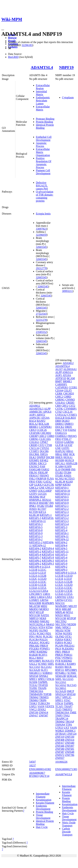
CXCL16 (34, 448)
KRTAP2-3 (61, 527)
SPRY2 (42, 679)
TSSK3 (33, 703)
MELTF (73, 606)
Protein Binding (44, 122)
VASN (41, 706)
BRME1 (34, 427)
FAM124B (35, 469)
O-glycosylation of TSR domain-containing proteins (45, 196)
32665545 (41, 247)
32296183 (27, 45)
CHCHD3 (69, 393)
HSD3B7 (44, 503)
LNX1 (49, 597)
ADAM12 (35, 406)
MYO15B (35, 615)
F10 (65, 430)
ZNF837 (60, 758)
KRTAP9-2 (35, 564)
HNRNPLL (35, 500)
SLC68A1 (61, 688)
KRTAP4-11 (62, 536)
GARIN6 (69, 442)
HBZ (66, 454)
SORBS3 (47, 673)
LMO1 (46, 594)
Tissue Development (43, 816)
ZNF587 (43, 716)
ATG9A (45, 418)
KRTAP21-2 (36, 542)
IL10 (58, 469)
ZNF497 (70, 746)
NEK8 (43, 618)
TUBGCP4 (44, 703)
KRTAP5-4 (35, 555)
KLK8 (69, 482)
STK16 (50, 679)
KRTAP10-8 (36, 530)
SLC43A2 (61, 685)
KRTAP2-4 (61, 530)
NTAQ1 (33, 627)
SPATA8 (34, 676)
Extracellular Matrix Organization (43, 152)
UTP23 (59, 728)
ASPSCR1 (35, 418)
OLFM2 (60, 637)
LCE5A (42, 588)
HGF (43, 497)
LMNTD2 (61, 597)
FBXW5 (44, 476)
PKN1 (39, 637)
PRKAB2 (34, 646)
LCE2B (42, 576)
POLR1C (34, 643)
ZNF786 (70, 755)
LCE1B (33, 570)
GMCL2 (34, 488)
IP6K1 (33, 506)
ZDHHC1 (70, 731)
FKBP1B (41, 479)
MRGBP (66, 609)
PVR (58, 661)
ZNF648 (70, 752)
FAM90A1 (61, 436)
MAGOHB (35, 603)
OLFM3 (43, 630)
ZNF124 (72, 734)
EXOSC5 (34, 466)
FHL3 (32, 479)
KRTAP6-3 (48, 561)
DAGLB (60, 418)
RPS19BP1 (35, 661)
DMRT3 (69, 424)
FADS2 (72, 430)
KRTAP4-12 (39, 545)
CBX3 (33, 430)
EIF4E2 (44, 460)
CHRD (51, 436)
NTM (67, 630)
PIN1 (32, 637)
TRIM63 (34, 700)
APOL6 (47, 412)
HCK (72, 454)
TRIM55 (44, 697)
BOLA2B (44, 424)
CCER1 (73, 387)
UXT (66, 728)
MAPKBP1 (48, 603)
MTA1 (70, 612)
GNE (42, 488)
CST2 (41, 445)
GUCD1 (42, 494)
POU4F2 (45, 643)
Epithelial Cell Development (44, 138)
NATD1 (45, 615)
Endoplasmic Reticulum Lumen (43, 101)
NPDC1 (66, 627)
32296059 (41, 235)
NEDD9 (72, 624)
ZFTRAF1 (61, 734)
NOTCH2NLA (37, 624)
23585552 (41, 332)
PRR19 (44, 646)
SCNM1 (42, 664)
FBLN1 (33, 472)
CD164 (59, 390)
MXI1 (67, 615)
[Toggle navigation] (3, 30)
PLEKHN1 (68, 649)
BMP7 (59, 381)
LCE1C (42, 570)
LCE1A (46, 567)
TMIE (73, 712)
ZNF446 (60, 746)
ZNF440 (70, 743)
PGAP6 (59, 646)
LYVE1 (68, 600)
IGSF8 (68, 466)
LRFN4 (44, 600)
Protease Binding (45, 119)
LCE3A (33, 582)
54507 (33, 762)
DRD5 (68, 427)
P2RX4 (59, 640)
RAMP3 (71, 664)
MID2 (44, 606)
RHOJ (40, 658)
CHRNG (34, 439)
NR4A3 (50, 624)
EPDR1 (33, 463)
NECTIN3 (61, 624)
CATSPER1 (45, 427)
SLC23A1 (46, 667)
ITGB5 (59, 476)
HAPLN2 (60, 451)
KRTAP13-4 (62, 524)
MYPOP (71, 618)
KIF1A (42, 512)
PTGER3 (34, 649)
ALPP (47, 409)
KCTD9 (34, 512)
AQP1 (33, 415)
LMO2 (33, 597)
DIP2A (44, 454)
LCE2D (42, 579)
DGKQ (66, 421)
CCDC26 (42, 430)
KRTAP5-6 (48, 555)
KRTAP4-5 (61, 548)
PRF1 (58, 652)
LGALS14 (35, 591)
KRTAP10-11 (38, 521)
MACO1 (60, 603)
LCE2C (33, 579)
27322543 (41, 314)
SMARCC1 (35, 673)
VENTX (50, 706)
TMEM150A (36, 691)
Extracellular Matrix (43, 108)
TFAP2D (43, 685)
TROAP (70, 722)
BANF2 (41, 421)
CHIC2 (42, 436)
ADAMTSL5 (36, 409)
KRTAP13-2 (62, 518)
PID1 (48, 633)
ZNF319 (60, 737)
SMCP (70, 691)
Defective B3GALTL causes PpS (42, 186)
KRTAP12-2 (62, 509)
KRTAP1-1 (46, 515)
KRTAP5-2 (35, 551)
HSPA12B (72, 463)
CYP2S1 (44, 448)
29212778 (41, 268)
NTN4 (49, 627)
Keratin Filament (45, 803)
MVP (32, 612)
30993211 (67, 291)
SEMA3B (61, 676)
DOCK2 (60, 427)
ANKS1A (68, 372)
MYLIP (40, 612)
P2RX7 (68, 640)
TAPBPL (43, 682)
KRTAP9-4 (35, 567)
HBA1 (70, 451)
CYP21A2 (61, 415)
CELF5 (68, 390)
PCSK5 (41, 633)
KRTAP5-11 (62, 551)
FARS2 (45, 469)
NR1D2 (59, 630)
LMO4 (41, 597)
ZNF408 (60, 740)
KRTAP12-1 (62, 506)
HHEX (59, 457)
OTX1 (33, 633)
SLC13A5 (35, 667)
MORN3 (44, 609)
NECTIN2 (61, 621)
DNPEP (41, 457)
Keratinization (44, 800)
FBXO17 (34, 476)
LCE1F (42, 573)
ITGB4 (49, 506)
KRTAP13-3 (62, 521)
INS (52, 503)
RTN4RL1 (61, 673)
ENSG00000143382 (40, 769)
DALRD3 (71, 418)
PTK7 (58, 658)
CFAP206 (34, 433)
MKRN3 (34, 609)
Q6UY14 (44, 776)
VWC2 (33, 709)
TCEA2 (33, 685)
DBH (58, 421)
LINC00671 (36, 594)
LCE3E (42, 585)
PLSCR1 (48, 637)
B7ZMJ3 (34, 776)
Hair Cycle (42, 827)
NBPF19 (66, 67)
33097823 (41, 229)
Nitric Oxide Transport (69, 824)
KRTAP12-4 (62, 515)
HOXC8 (34, 503)
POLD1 (44, 640)
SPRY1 (33, 679)
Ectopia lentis (43, 214)
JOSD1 (33, 509)
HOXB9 (60, 460)
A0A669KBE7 (37, 773)
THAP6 (42, 688)
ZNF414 (43, 712)
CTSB (49, 445)
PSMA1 (68, 655)
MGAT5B (35, 606)
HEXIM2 (34, 497)
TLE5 (58, 709)
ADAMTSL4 (42, 67)
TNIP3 (59, 716)
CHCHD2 (46, 433)
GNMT (33, 491)
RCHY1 (43, 655)
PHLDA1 (69, 646)
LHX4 (45, 591)
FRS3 (32, 482)
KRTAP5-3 (48, 551)
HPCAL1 (60, 463)
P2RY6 (59, 643)
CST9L (59, 409)
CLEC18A (45, 439)
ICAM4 (59, 466)
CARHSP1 (61, 384)
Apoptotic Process (41, 145)
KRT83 (66, 485)
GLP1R (59, 445)
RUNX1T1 (48, 661)
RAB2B (34, 655)
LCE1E (59, 579)
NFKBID (34, 621)
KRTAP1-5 (35, 518)
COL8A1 (34, 442)
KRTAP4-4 (48, 548)
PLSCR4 (34, 640)
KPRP (59, 485)
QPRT (33, 652)
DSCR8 (50, 457)
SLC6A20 (35, 670)
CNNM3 (70, 400)
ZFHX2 (42, 709)
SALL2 (33, 664)
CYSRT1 (34, 451)
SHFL (51, 664)
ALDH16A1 (70, 369)
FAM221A (61, 433)
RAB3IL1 (61, 664)
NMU (58, 627)
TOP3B (47, 694)
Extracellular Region (43, 87)
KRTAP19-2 (36, 539)
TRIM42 (34, 697)
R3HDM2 (42, 652)
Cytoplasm (68, 97)
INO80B (66, 469)
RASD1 (60, 667)
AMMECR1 (36, 412)
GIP (31, 485)
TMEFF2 (67, 709)
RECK (68, 667)
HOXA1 (47, 500)
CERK (59, 393)
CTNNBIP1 (70, 409)
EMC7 (59, 430)
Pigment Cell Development (43, 172)
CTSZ (59, 412)
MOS (58, 609)
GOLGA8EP (45, 491)
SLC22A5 (68, 679)
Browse (12, 38)
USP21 (33, 706)
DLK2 (33, 457)
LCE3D (33, 585)
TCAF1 (59, 706)
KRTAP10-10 (63, 491)
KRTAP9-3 (48, 564)
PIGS (58, 649)
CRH (58, 406)
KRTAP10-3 (36, 524)
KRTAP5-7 (35, 558)
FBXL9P (43, 472)
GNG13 (49, 488)
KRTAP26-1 (62, 533)
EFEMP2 (34, 460)
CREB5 (33, 445)
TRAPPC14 (62, 719)
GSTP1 (33, 494)
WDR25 (60, 731)
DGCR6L (34, 454)
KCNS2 (60, 479)
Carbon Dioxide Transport (67, 832)
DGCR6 (44, 451)
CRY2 (65, 406)
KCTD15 (70, 479)
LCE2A (33, 576)
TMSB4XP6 (36, 694)
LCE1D (33, 573)
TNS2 (66, 716)
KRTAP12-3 (36, 536)
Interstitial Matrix (41, 93)
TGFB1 (33, 688)
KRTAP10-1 (62, 488)
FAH (43, 466)
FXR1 (39, 482)
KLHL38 (34, 515)
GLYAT (68, 445)
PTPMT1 (45, 649)
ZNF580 (60, 749)
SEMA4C (72, 676)
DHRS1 (60, 424)
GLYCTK (49, 485)
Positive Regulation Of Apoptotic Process (44, 163)
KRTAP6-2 (35, 561)
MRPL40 (60, 612)
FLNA (50, 479)
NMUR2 (44, 621)
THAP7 (68, 706)
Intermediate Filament (43, 795)
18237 (33, 765)
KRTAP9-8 (61, 573)
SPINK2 (43, 676)
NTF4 (42, 627)
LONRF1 (34, 600)
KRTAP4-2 (35, 548)
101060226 (61, 762)
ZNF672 (60, 755)
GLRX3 (38, 485)
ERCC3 (42, 463)
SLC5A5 (72, 685)
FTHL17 (67, 439)
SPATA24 (60, 694)
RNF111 (60, 670)
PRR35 (59, 655)
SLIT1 (44, 670)
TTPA (69, 725)
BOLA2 (34, 424)
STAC (67, 700)
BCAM (71, 378)
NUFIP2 (34, 630)
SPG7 (58, 697)
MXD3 (59, 615)
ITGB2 (41, 506)
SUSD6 (33, 682)
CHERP (33, 436)
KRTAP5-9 (48, 558)
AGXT (59, 369)
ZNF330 (34, 712)
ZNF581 (70, 749)
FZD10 (59, 442)
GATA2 (47, 482)
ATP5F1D (61, 378)
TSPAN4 (60, 725)
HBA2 (59, 454)
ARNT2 (41, 415)
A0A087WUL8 (64, 774)
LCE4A (33, 588)
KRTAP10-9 (36, 533)
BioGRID (13, 57)
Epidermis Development (43, 807)
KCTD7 (42, 509)
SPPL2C (67, 697)
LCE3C (42, 582)
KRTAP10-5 (36, 527)
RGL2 (33, 658)
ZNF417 (34, 716)
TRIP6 (43, 700)
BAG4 (33, 421)
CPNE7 (44, 442)
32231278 (41, 320)
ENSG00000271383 (66, 769)
